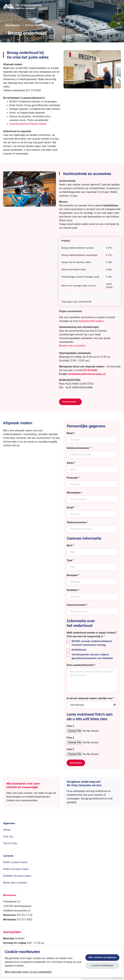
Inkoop (7, 830)
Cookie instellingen (102, 965)
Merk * (70, 545)
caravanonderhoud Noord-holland (28, 124)
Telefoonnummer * (77, 522)
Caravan (8, 856)
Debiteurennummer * (79, 448)
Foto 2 (70, 738)
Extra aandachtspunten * (81, 665)
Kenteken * (73, 590)
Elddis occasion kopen (15, 862)
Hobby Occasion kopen (16, 869)
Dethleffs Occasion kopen (17, 876)
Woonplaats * (74, 493)
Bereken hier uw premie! (72, 346)
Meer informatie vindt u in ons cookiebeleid (28, 972)
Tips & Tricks (10, 843)
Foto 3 (70, 749)
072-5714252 (90, 370)
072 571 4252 (25, 920)
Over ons (8, 836)
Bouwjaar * (73, 575)
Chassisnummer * (77, 605)
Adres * (71, 463)
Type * (70, 560)
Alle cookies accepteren (102, 957)
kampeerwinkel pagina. (92, 321)
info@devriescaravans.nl (17, 911)
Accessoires (70, 402)
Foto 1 (70, 726)
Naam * (71, 433)
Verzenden (76, 763)
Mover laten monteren (15, 883)
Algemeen (9, 823)
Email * (71, 508)
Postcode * (73, 478)
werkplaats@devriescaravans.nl (87, 374)
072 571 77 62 (25, 915)
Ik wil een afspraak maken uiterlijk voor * (90, 698)
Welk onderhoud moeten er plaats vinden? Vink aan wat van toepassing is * (92, 635)
